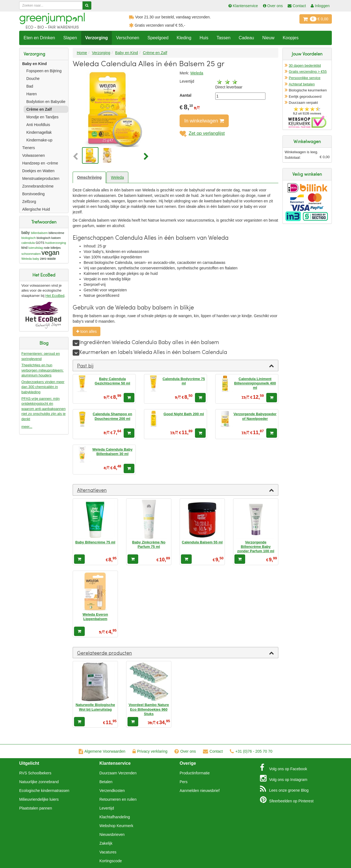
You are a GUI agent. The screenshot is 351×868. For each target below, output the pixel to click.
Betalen (106, 782)
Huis (204, 38)
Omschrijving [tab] (89, 177)
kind (24, 248)
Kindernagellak (39, 132)
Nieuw (268, 38)
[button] (77, 157)
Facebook (284, 767)
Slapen (70, 38)
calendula (28, 243)
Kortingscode (111, 861)
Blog (284, 789)
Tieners (29, 148)
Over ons (185, 751)
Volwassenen (34, 155)
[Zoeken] (87, 5)
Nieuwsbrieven (112, 834)
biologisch (29, 238)
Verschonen (128, 38)
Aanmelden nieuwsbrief (200, 791)
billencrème (56, 233)
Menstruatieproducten (41, 178)
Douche (33, 79)
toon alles (87, 331)
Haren (32, 94)
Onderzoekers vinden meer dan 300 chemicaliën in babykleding (43, 387)
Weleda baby (30, 259)
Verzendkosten (112, 791)
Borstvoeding (33, 194)
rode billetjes (52, 248)
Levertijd (107, 808)
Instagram (284, 778)
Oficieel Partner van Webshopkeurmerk (307, 122)
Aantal (186, 95)
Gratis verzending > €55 (308, 72)
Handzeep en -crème (40, 163)
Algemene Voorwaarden (102, 751)
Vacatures (108, 852)
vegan (50, 252)
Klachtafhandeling (115, 817)
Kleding (184, 38)
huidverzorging (56, 243)
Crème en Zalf (39, 109)
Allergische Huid (36, 209)
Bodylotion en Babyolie (46, 102)
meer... (27, 427)
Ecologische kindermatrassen (44, 791)
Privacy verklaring (150, 751)
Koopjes (291, 38)
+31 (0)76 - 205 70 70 (251, 751)
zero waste (48, 259)
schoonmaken (31, 254)
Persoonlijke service (305, 78)
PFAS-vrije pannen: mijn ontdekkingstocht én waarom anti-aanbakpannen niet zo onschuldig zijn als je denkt (43, 409)
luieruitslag (36, 248)
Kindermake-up (39, 140)
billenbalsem (39, 233)
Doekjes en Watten (38, 171)
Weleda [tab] (117, 177)
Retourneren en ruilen (118, 799)
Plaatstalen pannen (36, 808)
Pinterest (287, 800)
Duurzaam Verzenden (118, 773)
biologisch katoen (49, 238)
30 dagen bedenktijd (305, 65)
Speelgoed (158, 38)
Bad (30, 86)
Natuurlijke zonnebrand (39, 782)
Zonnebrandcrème (38, 186)
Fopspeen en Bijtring (44, 71)
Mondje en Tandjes (42, 117)
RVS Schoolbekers (35, 773)
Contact (213, 751)
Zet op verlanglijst (202, 133)
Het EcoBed (55, 296)
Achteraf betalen (302, 84)
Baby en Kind (34, 64)
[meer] (76, 343)
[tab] (175, 365)
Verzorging (97, 38)
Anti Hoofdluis (38, 125)
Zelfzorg (29, 202)
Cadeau (246, 38)
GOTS (40, 243)
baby (26, 233)
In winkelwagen (204, 121)
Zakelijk (106, 843)
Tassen (224, 38)
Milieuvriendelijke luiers (39, 799)
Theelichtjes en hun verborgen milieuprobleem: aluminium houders (43, 370)
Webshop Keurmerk (116, 826)
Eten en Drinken (39, 38)
